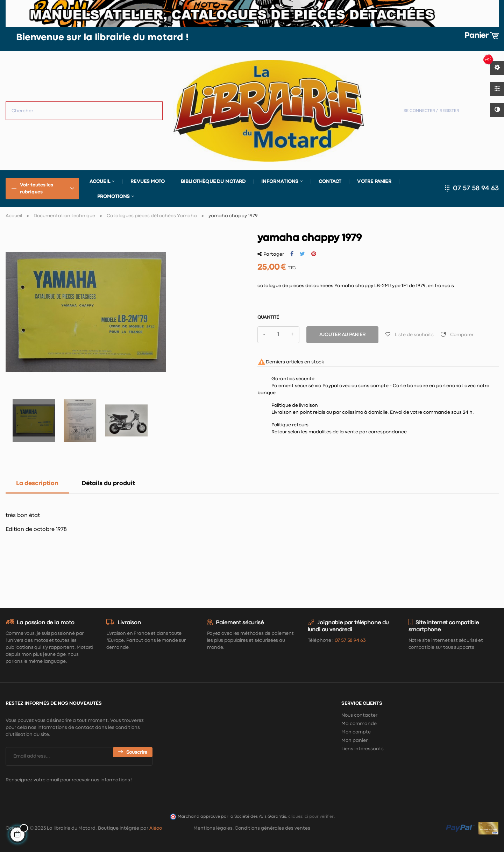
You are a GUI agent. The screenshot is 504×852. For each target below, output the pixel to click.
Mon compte (356, 732)
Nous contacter (359, 715)
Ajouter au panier (342, 335)
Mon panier (354, 740)
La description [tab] (37, 484)
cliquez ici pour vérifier (311, 816)
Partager (292, 254)
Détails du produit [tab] (108, 484)
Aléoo (156, 828)
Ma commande (359, 724)
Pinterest (314, 254)
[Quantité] (278, 335)
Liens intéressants (363, 749)
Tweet (302, 254)
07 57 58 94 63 (476, 188)
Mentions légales (213, 828)
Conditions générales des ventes (272, 828)
